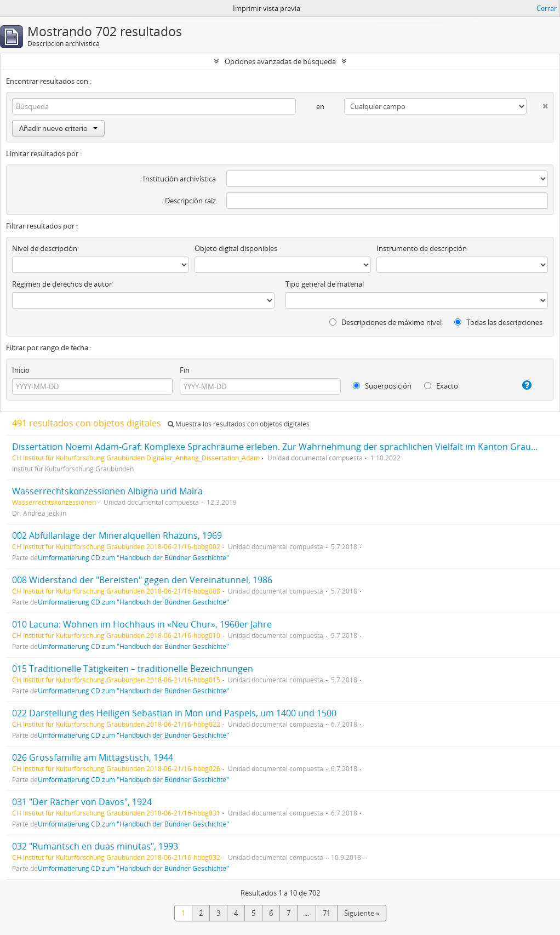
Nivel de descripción (45, 248)
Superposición (382, 386)
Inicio (21, 370)
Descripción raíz (190, 201)
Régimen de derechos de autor (62, 284)
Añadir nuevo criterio (58, 128)
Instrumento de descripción (422, 248)
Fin (185, 370)
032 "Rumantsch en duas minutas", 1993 (95, 846)
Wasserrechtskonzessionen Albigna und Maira (107, 491)
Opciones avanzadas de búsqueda (280, 61)
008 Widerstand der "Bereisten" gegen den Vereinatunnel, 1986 (142, 580)
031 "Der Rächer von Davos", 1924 (82, 802)
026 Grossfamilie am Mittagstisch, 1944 (93, 757)
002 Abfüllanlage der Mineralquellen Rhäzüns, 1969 (117, 535)
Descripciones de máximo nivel (385, 322)
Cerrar (547, 8)
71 (327, 913)
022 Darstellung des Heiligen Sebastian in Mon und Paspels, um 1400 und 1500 (174, 713)
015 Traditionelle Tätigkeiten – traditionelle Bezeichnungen (133, 669)
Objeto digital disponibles (236, 248)
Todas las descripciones (498, 322)
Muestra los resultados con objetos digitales (239, 424)
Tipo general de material (325, 284)
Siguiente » (362, 913)
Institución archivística (179, 179)
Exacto (441, 386)
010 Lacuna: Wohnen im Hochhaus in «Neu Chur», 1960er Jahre (142, 624)
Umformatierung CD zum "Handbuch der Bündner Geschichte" (133, 557)
